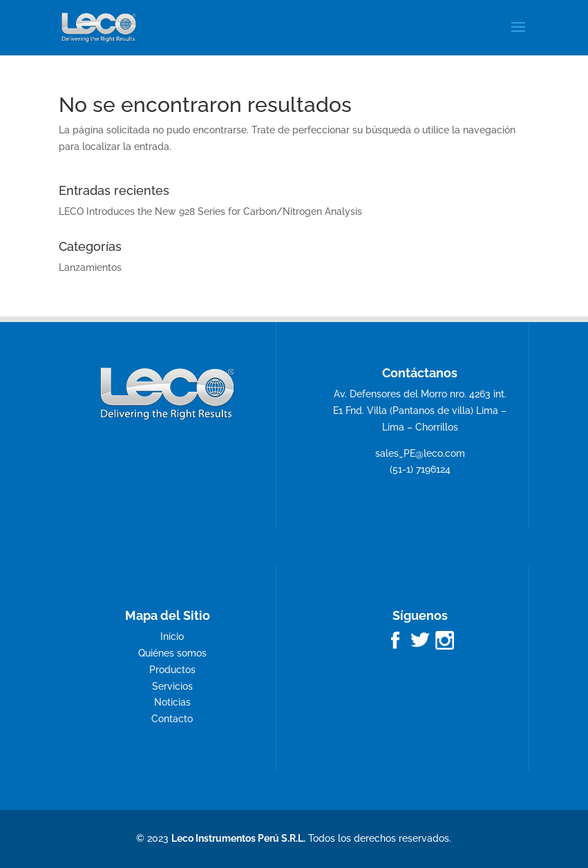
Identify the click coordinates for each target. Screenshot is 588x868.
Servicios (172, 686)
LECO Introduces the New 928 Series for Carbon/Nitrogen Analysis (210, 211)
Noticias (172, 702)
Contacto (172, 719)
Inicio (172, 636)
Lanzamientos (90, 267)
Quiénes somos (172, 653)
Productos (172, 670)
